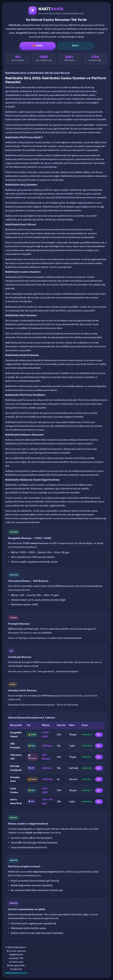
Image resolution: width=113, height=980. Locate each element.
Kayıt (76, 46)
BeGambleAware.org (16, 973)
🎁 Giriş (37, 46)
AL (99, 735)
